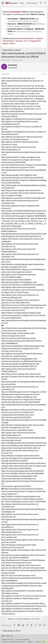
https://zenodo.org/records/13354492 (16, 280)
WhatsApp (12, 21)
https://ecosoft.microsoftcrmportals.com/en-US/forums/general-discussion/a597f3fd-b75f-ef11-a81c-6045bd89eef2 (22, 341)
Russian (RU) (8, 636)
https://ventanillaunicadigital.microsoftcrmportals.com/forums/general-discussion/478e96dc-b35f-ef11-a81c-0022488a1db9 (24, 586)
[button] (3, 3)
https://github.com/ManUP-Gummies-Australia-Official (23, 603)
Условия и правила (22, 639)
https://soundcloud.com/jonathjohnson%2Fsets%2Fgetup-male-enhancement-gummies (24, 328)
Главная (38, 642)
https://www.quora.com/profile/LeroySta (17, 430)
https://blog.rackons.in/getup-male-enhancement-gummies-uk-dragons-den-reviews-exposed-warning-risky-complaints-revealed (23, 193)
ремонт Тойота (9, 43)
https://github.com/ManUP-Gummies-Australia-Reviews (24, 596)
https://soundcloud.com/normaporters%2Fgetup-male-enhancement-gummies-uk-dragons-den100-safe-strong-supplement (24, 491)
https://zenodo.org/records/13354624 (16, 417)
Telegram (27, 21)
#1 (46, 74)
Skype (35, 21)
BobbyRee (7, 60)
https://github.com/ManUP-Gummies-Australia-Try (21, 609)
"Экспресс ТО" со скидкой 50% (28, 41)
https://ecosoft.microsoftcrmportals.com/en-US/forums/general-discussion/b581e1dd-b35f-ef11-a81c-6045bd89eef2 (22, 578)
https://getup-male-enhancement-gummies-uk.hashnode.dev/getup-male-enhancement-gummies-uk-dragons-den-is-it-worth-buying (23, 290)
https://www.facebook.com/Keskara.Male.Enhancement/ (24, 606)
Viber (19, 21)
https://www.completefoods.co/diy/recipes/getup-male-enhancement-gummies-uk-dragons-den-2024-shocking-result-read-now (23, 348)
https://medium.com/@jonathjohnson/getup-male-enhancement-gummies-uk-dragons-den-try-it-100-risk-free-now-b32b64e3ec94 (23, 315)
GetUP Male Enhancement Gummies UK (18, 78)
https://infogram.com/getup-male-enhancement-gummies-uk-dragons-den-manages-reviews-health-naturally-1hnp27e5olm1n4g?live (22, 458)
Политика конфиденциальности (13, 642)
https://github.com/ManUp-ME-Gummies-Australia (21, 119)
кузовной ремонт (27, 38)
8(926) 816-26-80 (27, 19)
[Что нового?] (41, 3)
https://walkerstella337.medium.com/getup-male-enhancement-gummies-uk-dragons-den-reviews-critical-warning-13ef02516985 (21, 160)
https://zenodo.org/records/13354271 (16, 486)
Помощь (30, 642)
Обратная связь (8, 639)
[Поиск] (45, 3)
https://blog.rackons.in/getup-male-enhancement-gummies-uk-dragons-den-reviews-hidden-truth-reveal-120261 (23, 377)
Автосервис (13, 19)
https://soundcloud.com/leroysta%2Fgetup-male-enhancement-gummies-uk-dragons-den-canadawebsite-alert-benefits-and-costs (22, 412)
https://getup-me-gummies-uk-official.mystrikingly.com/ (23, 198)
